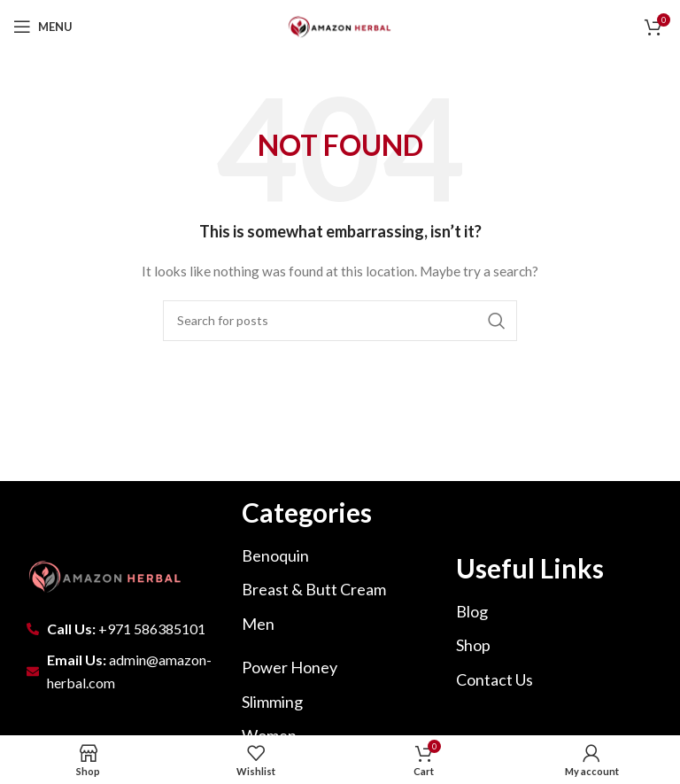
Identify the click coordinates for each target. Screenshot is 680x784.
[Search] (340, 321)
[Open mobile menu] (43, 27)
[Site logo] (340, 25)
